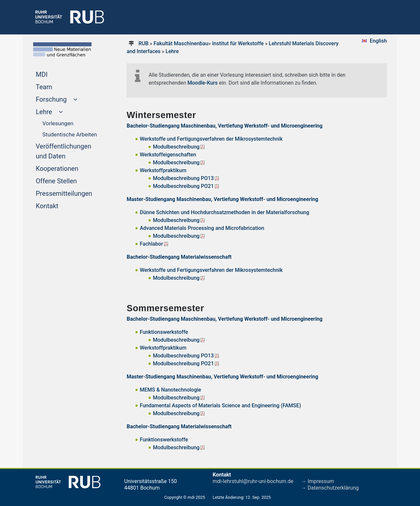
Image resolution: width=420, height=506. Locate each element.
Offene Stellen (69, 180)
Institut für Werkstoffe (238, 43)
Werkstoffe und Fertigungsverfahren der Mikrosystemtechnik (211, 139)
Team (56, 86)
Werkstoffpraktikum (163, 170)
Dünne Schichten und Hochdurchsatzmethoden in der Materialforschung (224, 212)
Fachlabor (151, 244)
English (378, 41)
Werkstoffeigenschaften (168, 155)
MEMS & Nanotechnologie (170, 390)
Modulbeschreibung (176, 147)
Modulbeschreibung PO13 (183, 178)
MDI (54, 74)
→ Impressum (318, 481)
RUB (144, 43)
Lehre (172, 51)
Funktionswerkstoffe (164, 332)
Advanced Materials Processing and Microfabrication (202, 228)
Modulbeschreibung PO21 (183, 186)
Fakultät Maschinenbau (181, 43)
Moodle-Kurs (202, 83)
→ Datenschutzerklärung (330, 488)
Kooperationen (70, 168)
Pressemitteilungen (71, 193)
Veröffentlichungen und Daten (63, 151)
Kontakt (60, 205)
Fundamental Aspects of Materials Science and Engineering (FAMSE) (221, 405)
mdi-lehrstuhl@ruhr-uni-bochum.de (253, 481)
